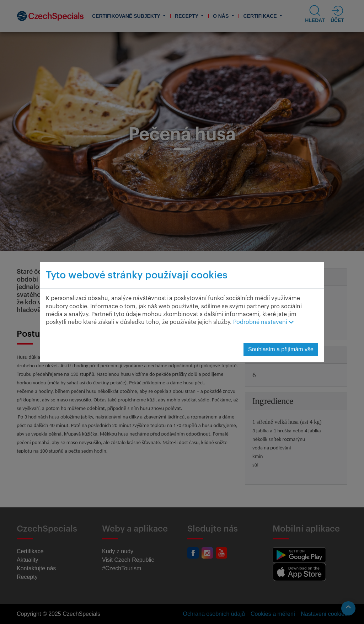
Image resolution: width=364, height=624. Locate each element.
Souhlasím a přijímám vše (281, 349)
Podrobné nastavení (263, 322)
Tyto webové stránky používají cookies (137, 275)
